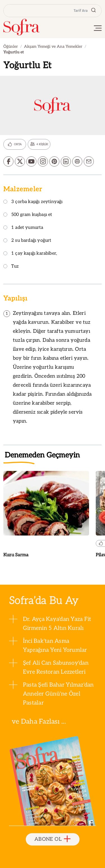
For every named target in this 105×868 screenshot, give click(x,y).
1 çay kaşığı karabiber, (30, 254)
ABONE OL (53, 839)
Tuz (11, 267)
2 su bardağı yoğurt (27, 241)
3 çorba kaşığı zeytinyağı (33, 202)
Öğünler (11, 46)
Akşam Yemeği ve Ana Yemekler (53, 46)
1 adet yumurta (23, 228)
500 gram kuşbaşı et (28, 215)
